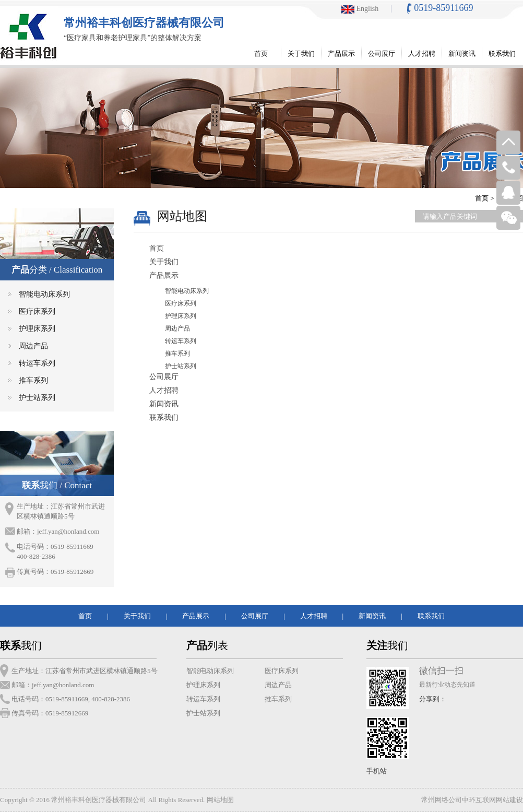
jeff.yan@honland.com (68, 531)
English (360, 9)
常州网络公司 (442, 800)
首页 (482, 198)
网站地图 (220, 800)
